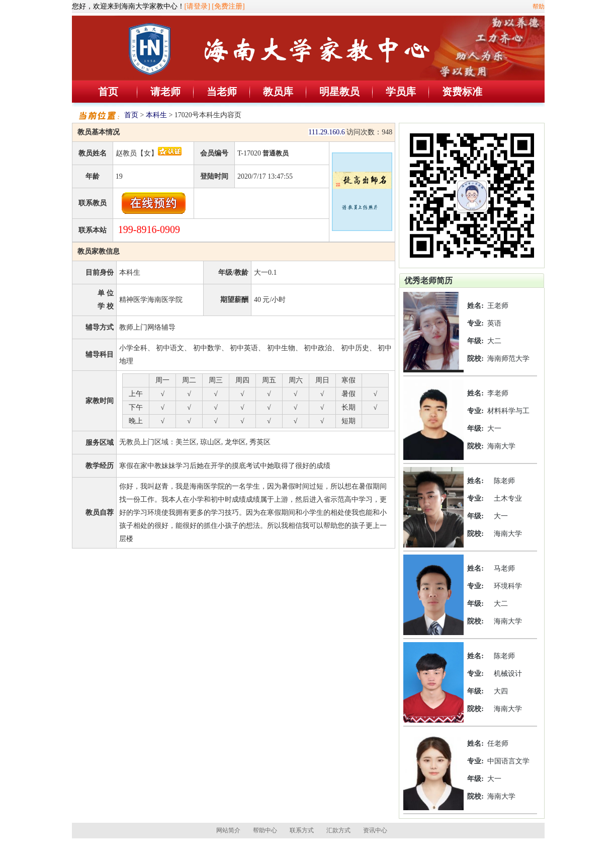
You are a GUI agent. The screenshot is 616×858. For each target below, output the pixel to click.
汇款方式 (338, 830)
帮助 (539, 7)
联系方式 (302, 830)
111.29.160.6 (326, 132)
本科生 (156, 115)
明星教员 (339, 92)
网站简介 (228, 830)
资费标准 (462, 92)
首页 (108, 92)
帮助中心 (265, 830)
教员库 (278, 92)
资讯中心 (375, 830)
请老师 (165, 92)
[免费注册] (228, 6)
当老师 (222, 92)
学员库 (401, 92)
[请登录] (197, 6)
